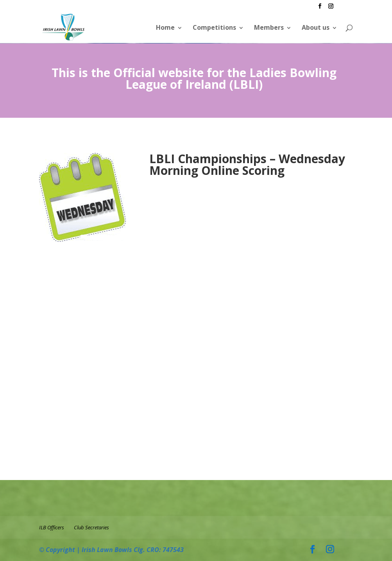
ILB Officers (52, 527)
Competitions (214, 27)
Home (165, 27)
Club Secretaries (91, 527)
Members (269, 27)
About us (316, 27)
